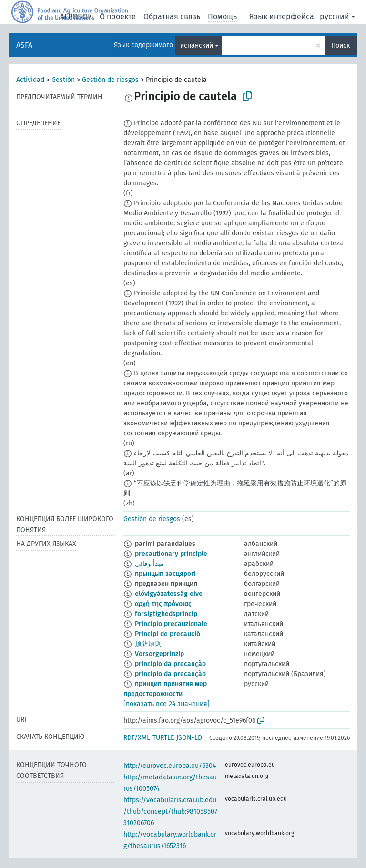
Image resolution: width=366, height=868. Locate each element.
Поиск (341, 45)
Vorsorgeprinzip (159, 654)
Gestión (63, 80)
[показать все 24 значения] (167, 704)
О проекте (118, 16)
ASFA (24, 45)
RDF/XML (137, 738)
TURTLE (163, 738)
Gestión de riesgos (110, 80)
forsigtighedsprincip (166, 614)
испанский (197, 45)
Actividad (30, 80)
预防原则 (148, 644)
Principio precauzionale (171, 624)
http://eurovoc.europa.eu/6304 (170, 766)
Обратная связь (172, 16)
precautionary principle (171, 554)
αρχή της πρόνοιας (163, 604)
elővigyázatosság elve (169, 594)
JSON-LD (189, 738)
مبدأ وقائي (149, 564)
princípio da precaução (170, 664)
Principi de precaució (168, 634)
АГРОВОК (76, 16)
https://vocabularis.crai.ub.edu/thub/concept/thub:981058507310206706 (170, 812)
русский (335, 16)
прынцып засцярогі (165, 574)
